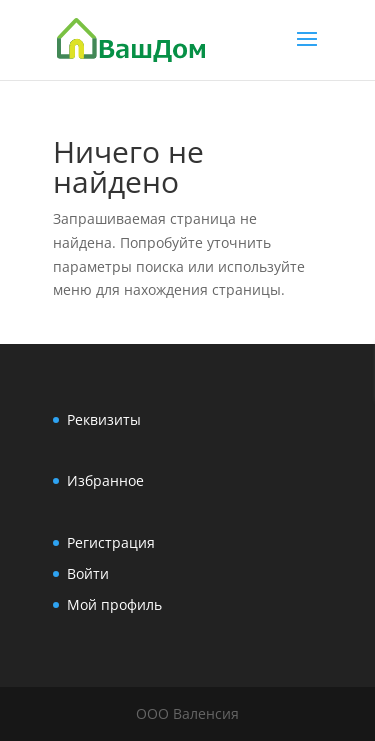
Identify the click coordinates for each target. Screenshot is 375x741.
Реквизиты (104, 419)
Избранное (105, 480)
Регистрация (111, 542)
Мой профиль (114, 604)
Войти (88, 573)
